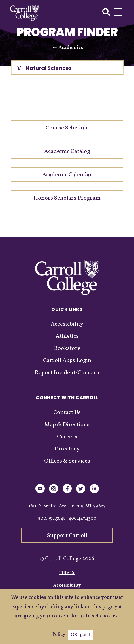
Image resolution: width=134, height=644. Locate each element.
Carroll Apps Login (67, 361)
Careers (67, 437)
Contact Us (67, 413)
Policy (59, 635)
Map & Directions (67, 425)
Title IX (67, 573)
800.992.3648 (52, 519)
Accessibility (67, 324)
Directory (67, 449)
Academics (71, 48)
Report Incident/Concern (67, 373)
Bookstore (67, 348)
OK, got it (81, 635)
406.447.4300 (82, 519)
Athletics (67, 336)
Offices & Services (67, 461)
